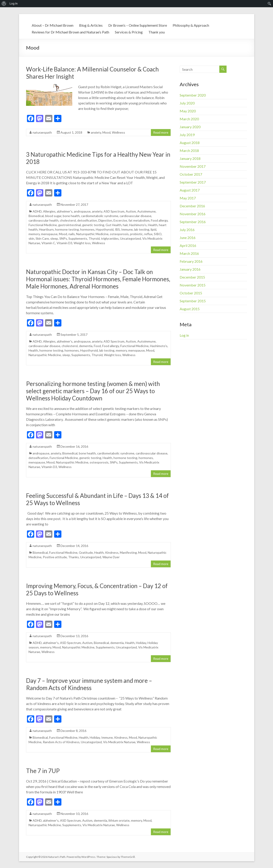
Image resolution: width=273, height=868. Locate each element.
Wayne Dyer (111, 557)
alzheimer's (65, 211)
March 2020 (189, 119)
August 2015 (190, 309)
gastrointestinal (70, 225)
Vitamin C (48, 243)
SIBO (158, 234)
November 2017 (193, 166)
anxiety (96, 132)
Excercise (120, 220)
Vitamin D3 (64, 243)
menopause (49, 234)
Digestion (105, 220)
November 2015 (193, 285)
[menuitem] (4, 4)
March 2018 (189, 150)
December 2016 (192, 206)
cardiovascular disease (135, 216)
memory (34, 234)
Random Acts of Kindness (61, 742)
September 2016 (193, 222)
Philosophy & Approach (191, 25)
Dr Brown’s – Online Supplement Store (138, 25)
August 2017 (190, 190)
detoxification (87, 220)
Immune (127, 229)
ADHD (37, 211)
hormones (87, 229)
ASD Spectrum (114, 211)
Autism (131, 211)
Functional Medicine (43, 225)
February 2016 (191, 261)
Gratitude (86, 552)
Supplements (78, 238)
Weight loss (82, 243)
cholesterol (68, 220)
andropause (82, 211)
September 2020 (193, 95)
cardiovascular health (43, 220)
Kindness (112, 552)
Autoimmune (146, 211)
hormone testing (67, 229)
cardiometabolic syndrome (100, 216)
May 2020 (188, 111)
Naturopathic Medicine (92, 234)
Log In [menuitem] (14, 4)
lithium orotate (119, 820)
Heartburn (46, 229)
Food (97, 346)
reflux (148, 234)
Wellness (118, 132)
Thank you (157, 32)
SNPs (63, 238)
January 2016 (190, 269)
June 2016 (188, 238)
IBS (117, 229)
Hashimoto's (138, 225)
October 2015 (191, 293)
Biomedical (36, 216)
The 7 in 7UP (43, 771)
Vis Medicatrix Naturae (119, 742)
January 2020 (190, 127)
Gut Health (114, 225)
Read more (161, 132)
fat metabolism (139, 220)
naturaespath (42, 132)
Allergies (49, 211)
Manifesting (128, 552)
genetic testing (93, 225)
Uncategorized (130, 238)
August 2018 (190, 143)
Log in (184, 335)
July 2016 (187, 230)
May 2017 (188, 198)
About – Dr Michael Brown (53, 25)
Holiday (141, 643)
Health (153, 225)
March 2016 (189, 253)
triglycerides (110, 238)
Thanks (74, 557)
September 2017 (193, 182)
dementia (86, 346)
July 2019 (187, 135)
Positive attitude (55, 557)
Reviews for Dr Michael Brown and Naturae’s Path (70, 32)
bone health (71, 216)
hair (125, 225)
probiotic (136, 234)
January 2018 (190, 158)
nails (72, 234)
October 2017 (191, 174)
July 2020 (187, 103)
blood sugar (53, 216)
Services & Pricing (129, 32)
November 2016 (193, 214)
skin (31, 238)
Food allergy (159, 220)
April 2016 (188, 245)
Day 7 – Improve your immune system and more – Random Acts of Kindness (89, 684)
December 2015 (192, 277)
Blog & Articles (91, 25)
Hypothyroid (105, 229)
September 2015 (193, 301)
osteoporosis (119, 234)
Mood (106, 132)
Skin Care (42, 238)
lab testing (142, 229)
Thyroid (94, 238)
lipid (153, 229)
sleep (54, 238)
